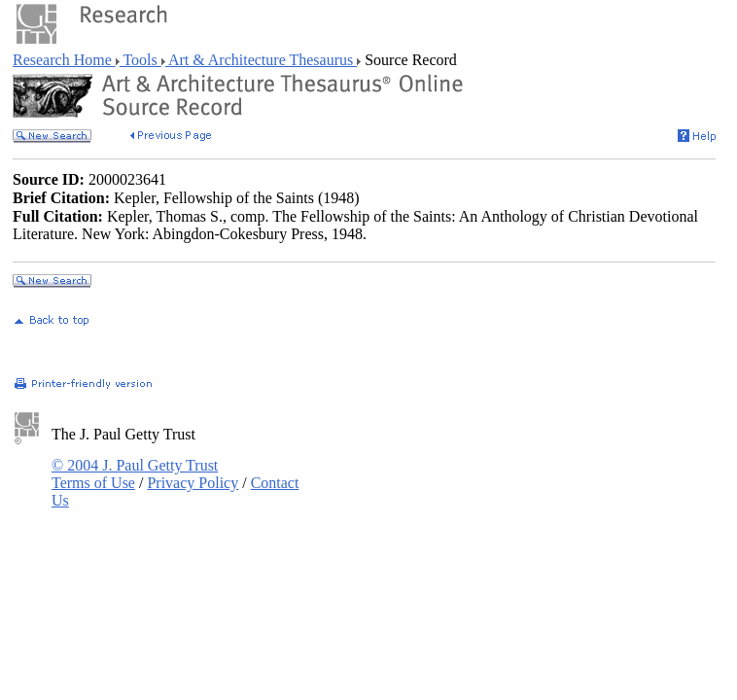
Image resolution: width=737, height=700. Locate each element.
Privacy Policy (193, 483)
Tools (140, 60)
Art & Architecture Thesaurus (261, 60)
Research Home (64, 60)
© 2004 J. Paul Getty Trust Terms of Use (135, 474)
